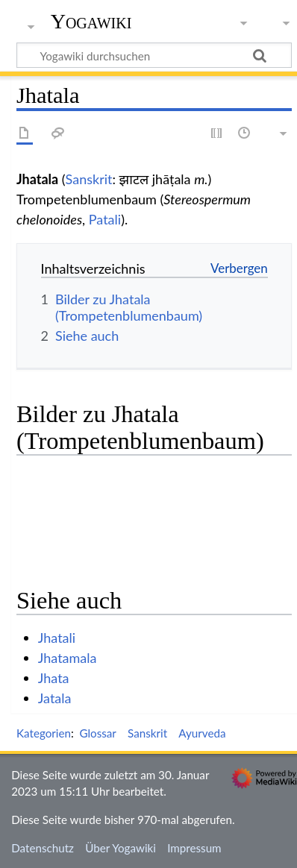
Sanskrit (89, 179)
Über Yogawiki (121, 848)
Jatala (55, 698)
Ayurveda (202, 733)
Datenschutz (43, 848)
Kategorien (44, 733)
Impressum (194, 848)
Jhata (54, 678)
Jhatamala (68, 658)
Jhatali (57, 638)
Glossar (97, 733)
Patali (105, 219)
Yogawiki (91, 22)
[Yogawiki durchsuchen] (154, 55)
